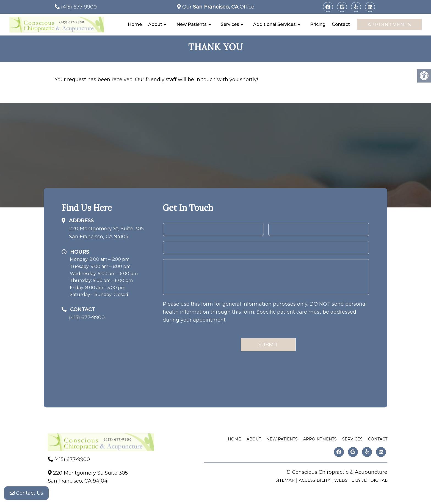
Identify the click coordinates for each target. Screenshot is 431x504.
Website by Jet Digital (361, 480)
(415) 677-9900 (79, 7)
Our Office (218, 7)
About (155, 24)
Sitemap (285, 480)
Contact (341, 24)
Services (230, 24)
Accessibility (314, 480)
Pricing (318, 24)
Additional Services (274, 24)
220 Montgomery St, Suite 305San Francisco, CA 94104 (106, 233)
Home (135, 24)
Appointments (389, 24)
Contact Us (26, 493)
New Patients (192, 24)
